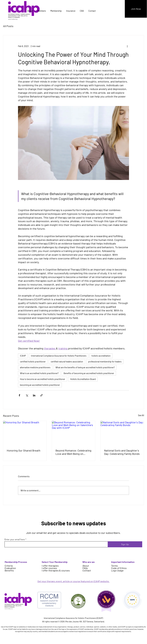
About (86, 566)
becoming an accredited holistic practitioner (40, 385)
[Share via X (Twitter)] (27, 395)
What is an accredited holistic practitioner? (39, 373)
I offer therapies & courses (56, 570)
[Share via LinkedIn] (34, 395)
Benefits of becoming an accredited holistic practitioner (89, 373)
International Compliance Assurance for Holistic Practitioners (59, 356)
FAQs (85, 568)
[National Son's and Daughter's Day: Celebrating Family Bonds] (122, 433)
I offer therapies (50, 566)
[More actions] (127, 46)
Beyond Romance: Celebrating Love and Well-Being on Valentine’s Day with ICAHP (73, 452)
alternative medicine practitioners (35, 367)
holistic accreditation (101, 356)
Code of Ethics (119, 568)
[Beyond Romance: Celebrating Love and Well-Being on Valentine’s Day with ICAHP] (74, 433)
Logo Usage (117, 570)
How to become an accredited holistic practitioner (43, 379)
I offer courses (49, 568)
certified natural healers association (67, 362)
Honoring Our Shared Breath (24, 450)
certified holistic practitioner (33, 362)
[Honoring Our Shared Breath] (25, 433)
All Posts (8, 26)
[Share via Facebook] (19, 395)
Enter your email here (15, 539)
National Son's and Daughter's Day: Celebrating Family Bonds (122, 452)
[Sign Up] (125, 544)
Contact (87, 570)
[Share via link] (41, 395)
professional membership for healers (105, 362)
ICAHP (23, 356)
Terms (114, 566)
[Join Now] (136, 9)
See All (141, 415)
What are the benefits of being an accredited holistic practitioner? (85, 367)
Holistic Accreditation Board (83, 379)
